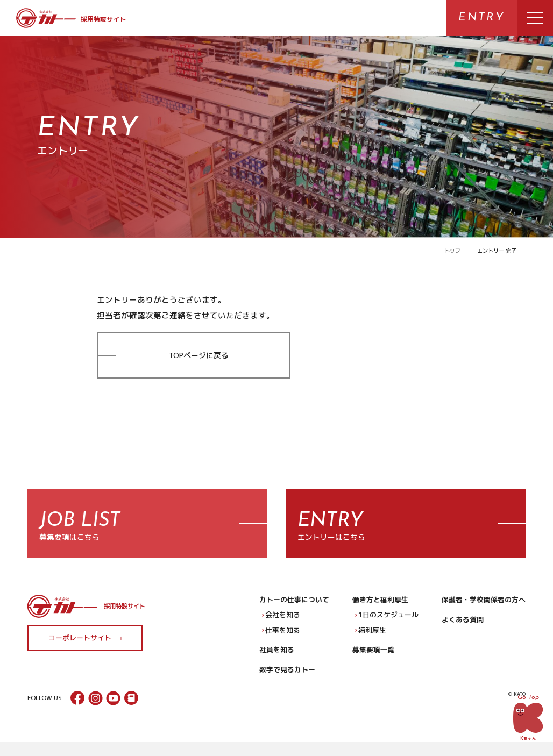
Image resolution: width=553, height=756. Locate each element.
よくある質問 (463, 625)
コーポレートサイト (80, 644)
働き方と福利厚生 (380, 605)
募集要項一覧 (373, 655)
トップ (452, 251)
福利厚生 (371, 636)
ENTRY (481, 18)
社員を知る (277, 655)
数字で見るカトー (287, 675)
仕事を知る (281, 636)
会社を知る (281, 621)
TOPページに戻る (199, 355)
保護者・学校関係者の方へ (484, 605)
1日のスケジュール (387, 621)
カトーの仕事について (294, 605)
